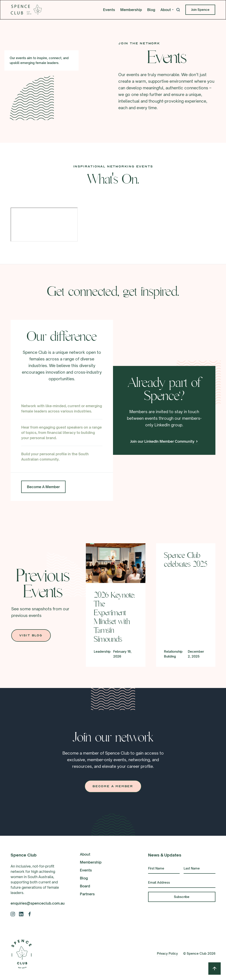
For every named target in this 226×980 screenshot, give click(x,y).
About (85, 854)
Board (85, 886)
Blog (151, 10)
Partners (87, 894)
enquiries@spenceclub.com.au (38, 903)
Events (109, 10)
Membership (131, 10)
